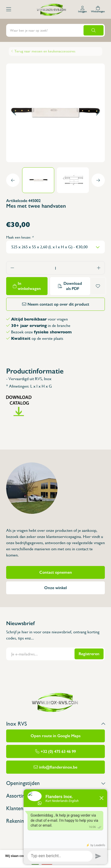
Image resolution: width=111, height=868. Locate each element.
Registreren (89, 654)
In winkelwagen (29, 286)
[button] (14, 113)
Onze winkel (55, 588)
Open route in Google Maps (55, 736)
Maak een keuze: (20, 237)
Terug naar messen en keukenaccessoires (45, 51)
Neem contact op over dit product (58, 304)
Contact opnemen (56, 572)
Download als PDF (73, 286)
